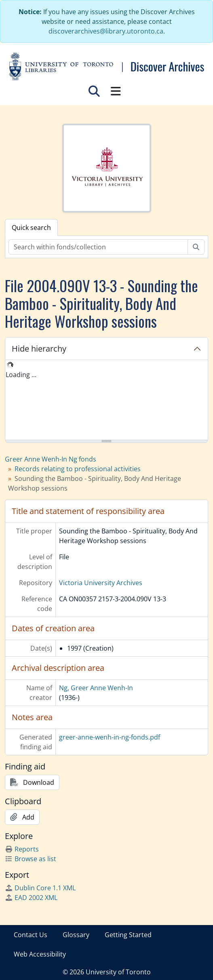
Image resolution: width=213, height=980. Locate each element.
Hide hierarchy (39, 349)
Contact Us (31, 935)
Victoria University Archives (101, 583)
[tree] (106, 400)
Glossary (76, 935)
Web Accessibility (40, 954)
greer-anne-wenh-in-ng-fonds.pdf (110, 737)
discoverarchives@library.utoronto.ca (106, 31)
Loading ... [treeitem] (21, 375)
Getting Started (128, 935)
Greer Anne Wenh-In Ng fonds (51, 459)
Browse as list (31, 859)
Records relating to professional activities (78, 469)
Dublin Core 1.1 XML (40, 888)
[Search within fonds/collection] (98, 247)
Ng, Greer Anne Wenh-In (96, 688)
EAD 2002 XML (31, 898)
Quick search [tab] (31, 228)
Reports (22, 849)
